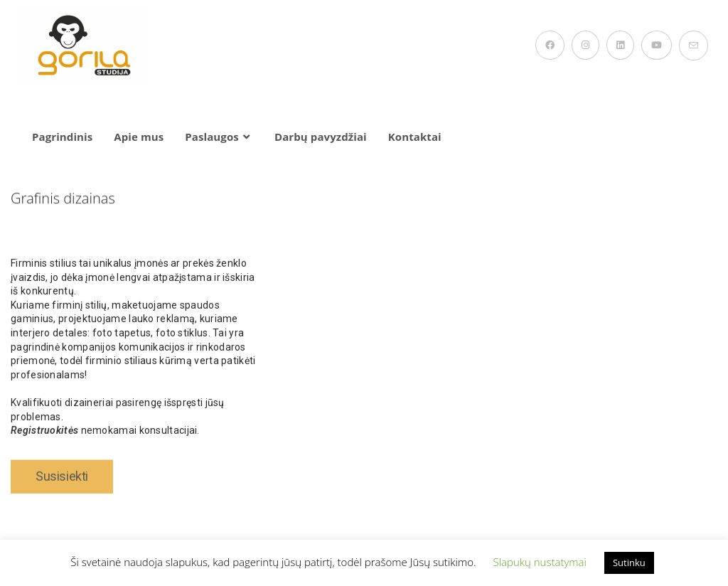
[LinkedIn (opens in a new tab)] (620, 45)
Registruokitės (44, 441)
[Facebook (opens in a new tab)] (550, 45)
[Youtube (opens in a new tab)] (657, 45)
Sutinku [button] (629, 563)
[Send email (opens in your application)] (694, 46)
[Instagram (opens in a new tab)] (585, 45)
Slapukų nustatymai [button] (539, 562)
